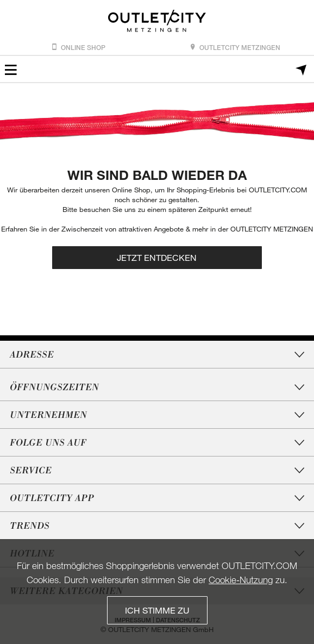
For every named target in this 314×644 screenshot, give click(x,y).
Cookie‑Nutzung (241, 580)
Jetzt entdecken (157, 257)
